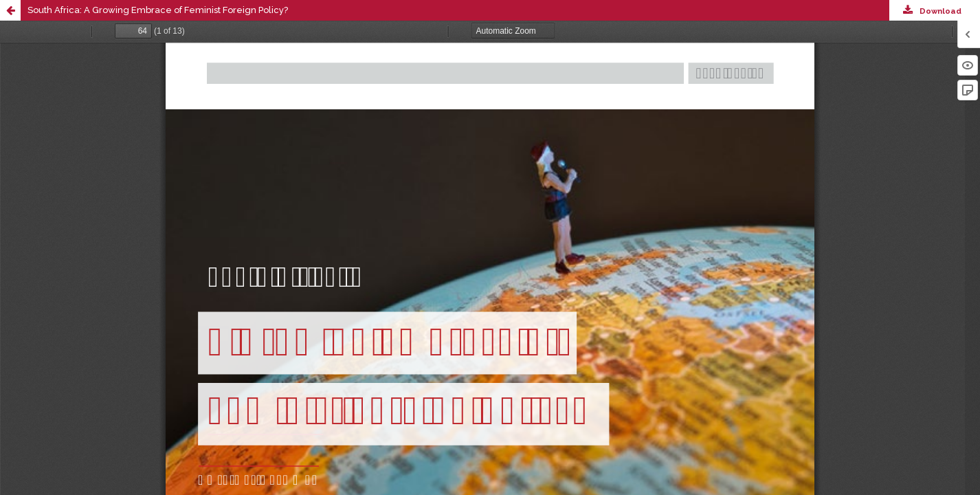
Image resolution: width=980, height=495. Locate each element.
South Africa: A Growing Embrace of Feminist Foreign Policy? (158, 10)
